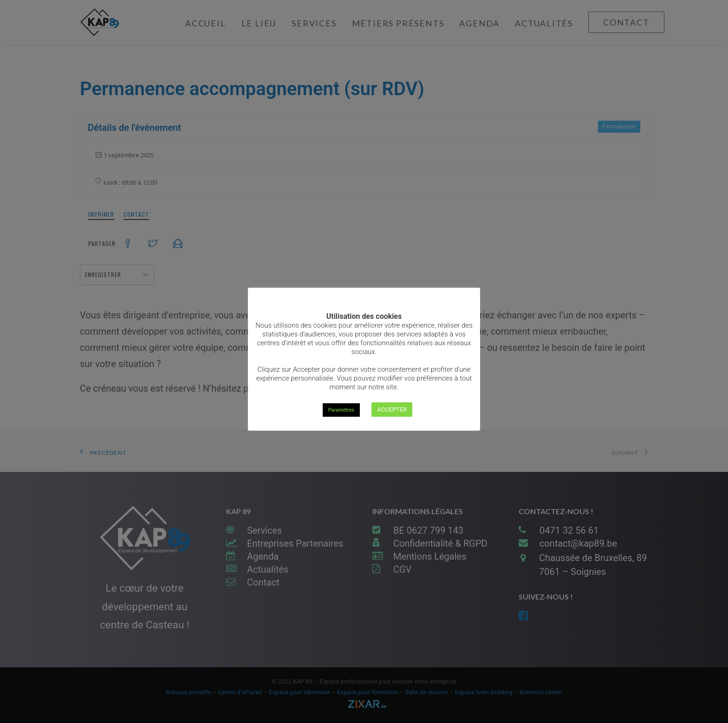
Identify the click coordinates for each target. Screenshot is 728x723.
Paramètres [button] (341, 410)
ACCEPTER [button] (392, 410)
